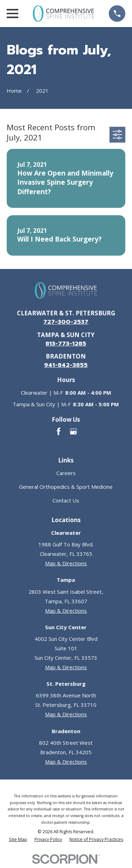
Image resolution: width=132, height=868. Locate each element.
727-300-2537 (66, 322)
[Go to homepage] (63, 14)
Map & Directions (66, 563)
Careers (66, 473)
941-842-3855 (66, 365)
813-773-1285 (66, 344)
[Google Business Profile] (73, 431)
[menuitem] (18, 840)
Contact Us (66, 500)
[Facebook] (59, 431)
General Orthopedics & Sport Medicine (66, 487)
